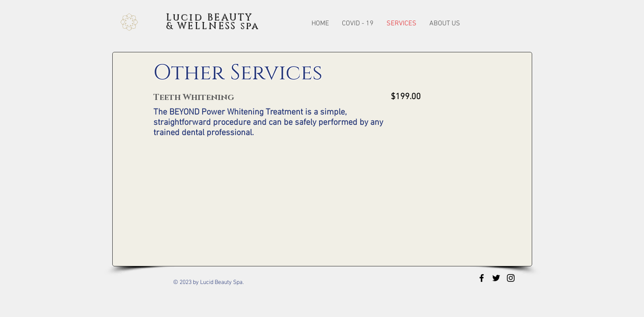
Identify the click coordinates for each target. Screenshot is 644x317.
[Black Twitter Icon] (496, 278)
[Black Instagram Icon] (511, 278)
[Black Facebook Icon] (482, 278)
